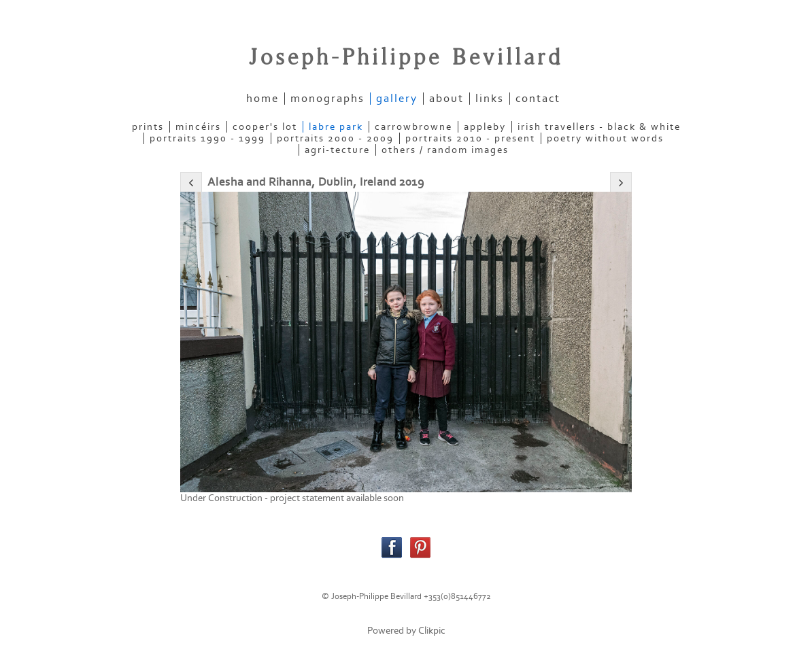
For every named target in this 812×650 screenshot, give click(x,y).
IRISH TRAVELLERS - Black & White (599, 127)
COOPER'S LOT (265, 127)
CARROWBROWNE (413, 127)
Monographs (327, 99)
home (263, 99)
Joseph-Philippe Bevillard (406, 58)
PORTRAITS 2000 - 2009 (335, 138)
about (446, 99)
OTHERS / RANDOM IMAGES (445, 150)
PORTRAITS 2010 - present (470, 138)
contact (538, 99)
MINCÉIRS (198, 127)
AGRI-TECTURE (337, 150)
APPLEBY (485, 127)
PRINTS (148, 127)
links (490, 99)
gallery (397, 99)
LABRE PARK (336, 127)
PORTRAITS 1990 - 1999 (207, 138)
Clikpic (432, 631)
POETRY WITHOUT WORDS (605, 138)
